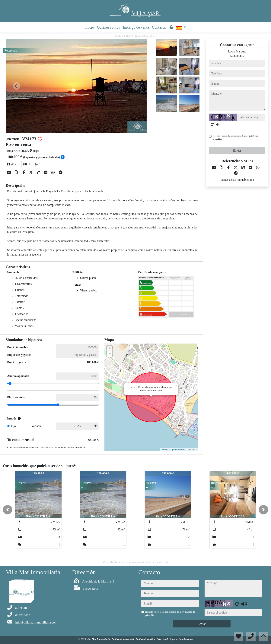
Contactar (159, 27)
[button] (8, 510)
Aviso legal (162, 639)
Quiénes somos (108, 27)
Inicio (90, 27)
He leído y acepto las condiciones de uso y (235, 137)
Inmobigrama (186, 639)
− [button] (110, 354)
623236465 (237, 56)
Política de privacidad (123, 639)
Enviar (237, 151)
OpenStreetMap (178, 449)
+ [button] (110, 349)
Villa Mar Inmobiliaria (98, 639)
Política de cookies (145, 639)
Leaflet (164, 449)
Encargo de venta (136, 27)
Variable (36, 426)
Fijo (13, 426)
